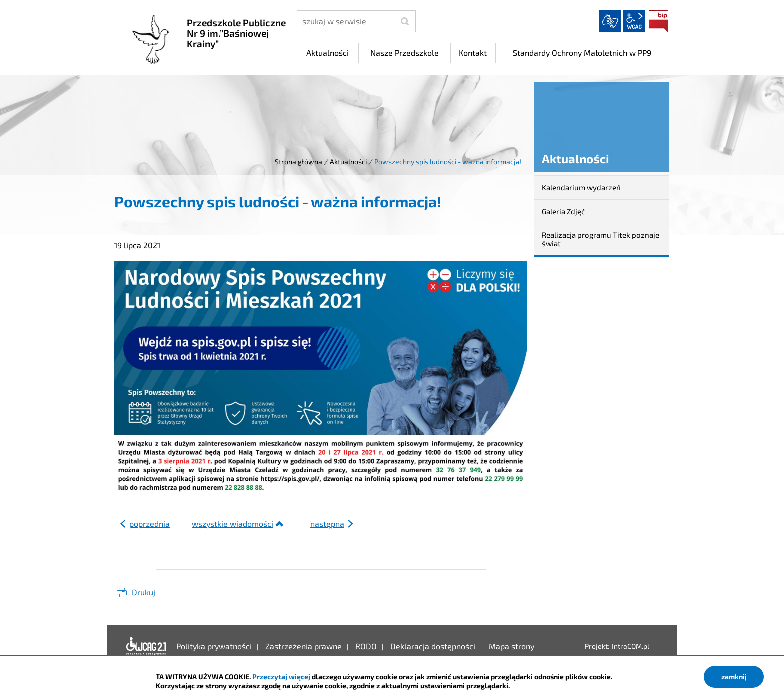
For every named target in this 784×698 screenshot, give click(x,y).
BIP (658, 21)
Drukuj (144, 592)
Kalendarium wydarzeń (581, 187)
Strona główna (299, 161)
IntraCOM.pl (631, 646)
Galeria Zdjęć (563, 211)
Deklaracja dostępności (146, 646)
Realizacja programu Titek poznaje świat (601, 239)
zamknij (734, 677)
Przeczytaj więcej (281, 677)
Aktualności (348, 161)
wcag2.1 (634, 21)
